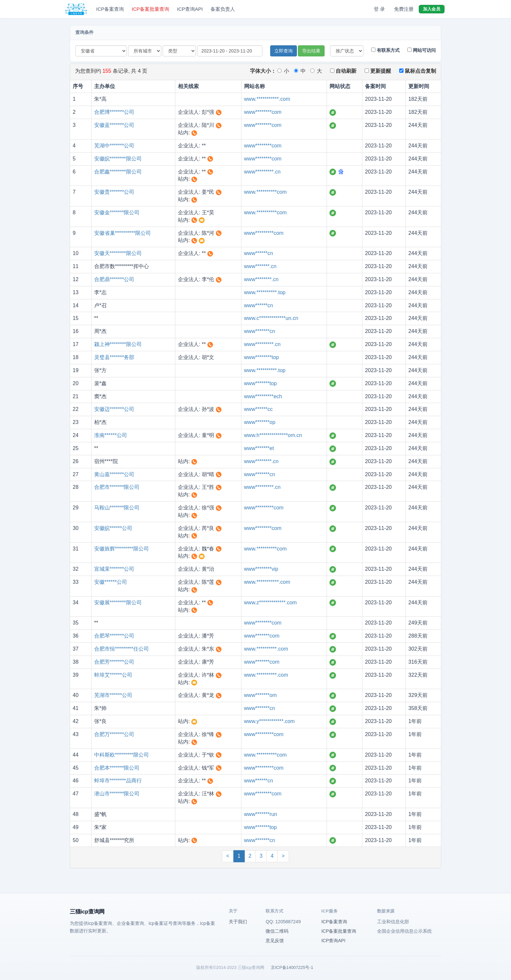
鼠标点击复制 (418, 71)
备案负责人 (223, 9)
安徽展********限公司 (118, 603)
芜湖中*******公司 (114, 146)
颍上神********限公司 (118, 344)
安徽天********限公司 (118, 253)
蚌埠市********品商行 (118, 781)
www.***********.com (267, 99)
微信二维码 (277, 931)
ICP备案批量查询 (150, 9)
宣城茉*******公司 (114, 569)
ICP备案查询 (110, 9)
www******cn (259, 253)
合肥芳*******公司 (114, 662)
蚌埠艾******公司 (113, 675)
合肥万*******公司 (114, 734)
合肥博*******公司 (114, 112)
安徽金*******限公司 (117, 212)
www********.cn (261, 279)
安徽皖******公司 (113, 528)
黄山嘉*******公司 (114, 474)
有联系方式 (385, 50)
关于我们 (238, 922)
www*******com (262, 636)
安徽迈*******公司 (114, 409)
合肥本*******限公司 (117, 768)
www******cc (258, 409)
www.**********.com (266, 649)
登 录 (379, 9)
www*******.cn (260, 266)
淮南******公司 (111, 435)
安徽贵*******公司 (114, 192)
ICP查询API (190, 9)
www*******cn (260, 331)
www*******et (259, 448)
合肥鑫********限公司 (118, 172)
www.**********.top (265, 292)
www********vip (261, 569)
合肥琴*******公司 (114, 636)
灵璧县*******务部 (114, 357)
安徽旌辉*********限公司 (122, 549)
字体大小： (263, 71)
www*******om (260, 695)
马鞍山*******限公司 (117, 508)
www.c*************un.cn (271, 318)
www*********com (264, 233)
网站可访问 (422, 50)
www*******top (261, 383)
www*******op (260, 422)
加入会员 (432, 9)
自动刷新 (343, 71)
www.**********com (265, 192)
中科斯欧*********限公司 (122, 755)
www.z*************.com (270, 603)
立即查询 (284, 51)
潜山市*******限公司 (117, 794)
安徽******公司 (111, 582)
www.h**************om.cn (273, 435)
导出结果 (311, 51)
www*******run (261, 814)
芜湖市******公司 (113, 695)
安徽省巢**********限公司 (123, 233)
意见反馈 (275, 941)
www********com (263, 112)
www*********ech (263, 396)
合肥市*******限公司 (117, 487)
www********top (262, 357)
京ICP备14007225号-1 (292, 967)
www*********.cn (262, 172)
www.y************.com (270, 721)
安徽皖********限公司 (118, 159)
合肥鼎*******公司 (114, 279)
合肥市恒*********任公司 (122, 649)
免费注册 (404, 9)
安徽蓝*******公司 (114, 125)
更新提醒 (378, 71)
